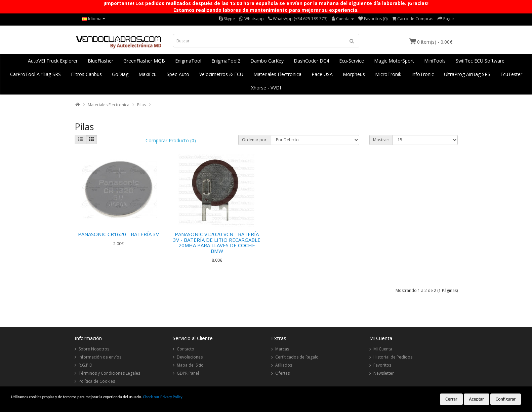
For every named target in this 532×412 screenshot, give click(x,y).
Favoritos (382, 365)
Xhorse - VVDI (266, 88)
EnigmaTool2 (226, 61)
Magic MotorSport (394, 61)
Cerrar (451, 399)
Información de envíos (100, 357)
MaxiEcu (148, 74)
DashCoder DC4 (311, 61)
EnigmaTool (188, 61)
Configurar (506, 399)
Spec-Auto (178, 74)
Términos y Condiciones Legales (109, 373)
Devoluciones (190, 357)
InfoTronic (423, 74)
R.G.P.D (86, 365)
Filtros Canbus (86, 74)
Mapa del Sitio (190, 365)
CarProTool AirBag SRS (35, 74)
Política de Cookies (97, 381)
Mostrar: (381, 140)
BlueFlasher (100, 61)
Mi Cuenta (383, 349)
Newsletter (384, 373)
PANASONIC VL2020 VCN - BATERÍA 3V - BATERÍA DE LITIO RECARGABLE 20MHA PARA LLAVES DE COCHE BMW (217, 242)
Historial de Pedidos (393, 357)
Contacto (186, 349)
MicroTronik (388, 74)
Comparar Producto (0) (171, 140)
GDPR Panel (188, 373)
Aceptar (477, 399)
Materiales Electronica (277, 74)
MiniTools (435, 61)
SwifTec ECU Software (480, 61)
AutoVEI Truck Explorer (53, 61)
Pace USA (322, 74)
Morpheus (354, 74)
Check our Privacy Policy (163, 397)
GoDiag (120, 74)
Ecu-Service (352, 61)
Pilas (141, 105)
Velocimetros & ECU (221, 74)
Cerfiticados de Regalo (297, 357)
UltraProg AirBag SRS (467, 74)
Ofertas (282, 373)
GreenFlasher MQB (144, 61)
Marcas (282, 349)
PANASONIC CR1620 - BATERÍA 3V (118, 234)
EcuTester (511, 74)
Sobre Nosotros (94, 349)
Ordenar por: (255, 140)
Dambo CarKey (267, 61)
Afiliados (284, 365)
